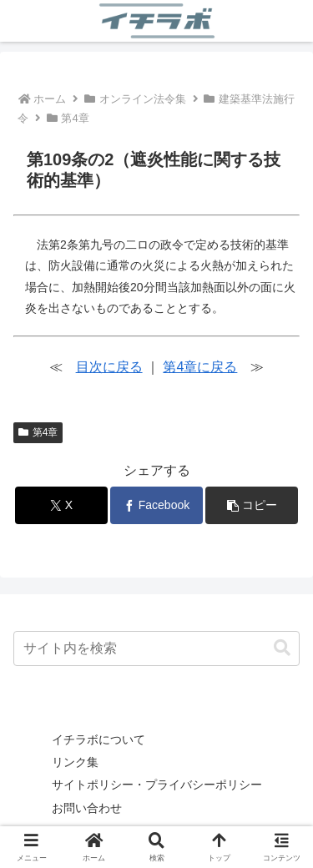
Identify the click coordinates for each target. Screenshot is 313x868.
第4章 (38, 432)
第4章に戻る (200, 367)
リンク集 (75, 762)
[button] (252, 505)
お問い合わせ (87, 808)
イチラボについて (98, 739)
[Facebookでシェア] (156, 505)
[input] (156, 648)
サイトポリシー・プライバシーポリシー (157, 785)
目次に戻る (109, 367)
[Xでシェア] (61, 505)
